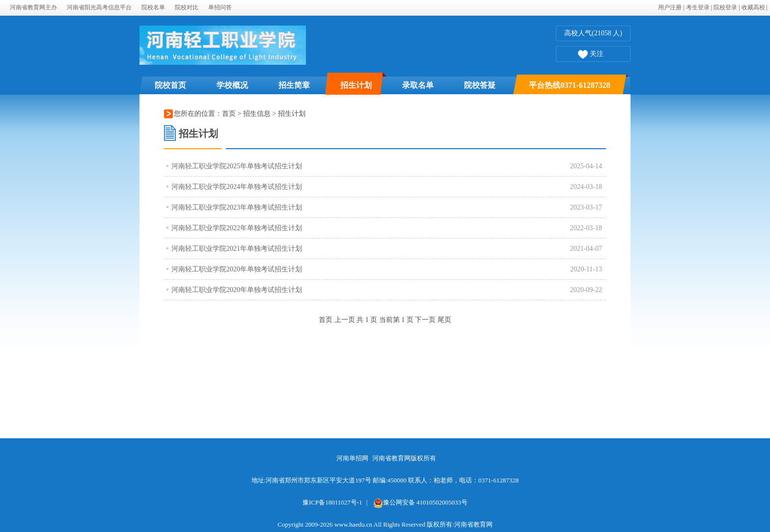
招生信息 (258, 114)
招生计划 (356, 85)
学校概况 (232, 85)
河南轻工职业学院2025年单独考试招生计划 (237, 166)
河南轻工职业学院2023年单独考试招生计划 (237, 207)
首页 (229, 114)
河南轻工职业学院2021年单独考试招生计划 (237, 249)
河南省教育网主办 (33, 7)
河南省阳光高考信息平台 (99, 7)
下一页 (425, 320)
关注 (591, 55)
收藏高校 (753, 7)
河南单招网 (352, 458)
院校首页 (170, 85)
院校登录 (725, 7)
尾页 (444, 320)
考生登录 (698, 7)
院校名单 (153, 7)
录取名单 (418, 85)
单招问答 (220, 7)
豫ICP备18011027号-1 (332, 502)
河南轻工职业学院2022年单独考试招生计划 (237, 228)
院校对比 (187, 7)
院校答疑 (480, 85)
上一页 (345, 320)
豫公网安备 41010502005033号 (420, 502)
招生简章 (294, 85)
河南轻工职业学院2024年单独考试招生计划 (237, 187)
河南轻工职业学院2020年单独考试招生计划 (237, 269)
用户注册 (670, 7)
